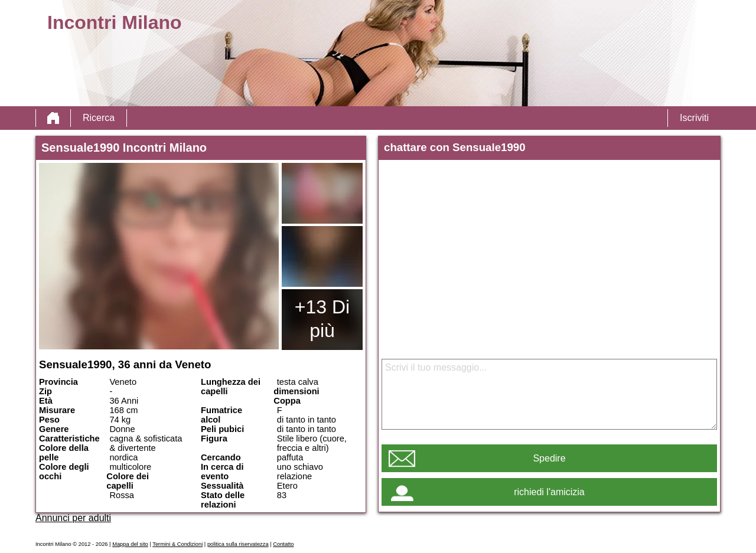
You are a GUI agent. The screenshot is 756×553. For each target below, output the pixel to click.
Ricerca (99, 118)
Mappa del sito (130, 544)
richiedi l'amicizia (549, 492)
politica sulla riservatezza (238, 544)
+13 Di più (322, 319)
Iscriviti (694, 118)
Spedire (549, 458)
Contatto (283, 544)
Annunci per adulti (73, 518)
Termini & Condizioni (177, 544)
